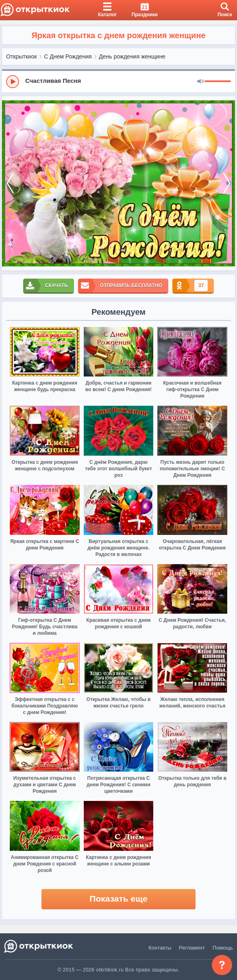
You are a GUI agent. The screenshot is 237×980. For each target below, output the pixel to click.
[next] (227, 183)
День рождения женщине (132, 56)
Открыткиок (22, 56)
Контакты (160, 948)
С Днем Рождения (68, 56)
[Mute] (200, 82)
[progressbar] (218, 82)
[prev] (10, 183)
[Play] (13, 82)
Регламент (192, 948)
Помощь (223, 948)
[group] (118, 81)
